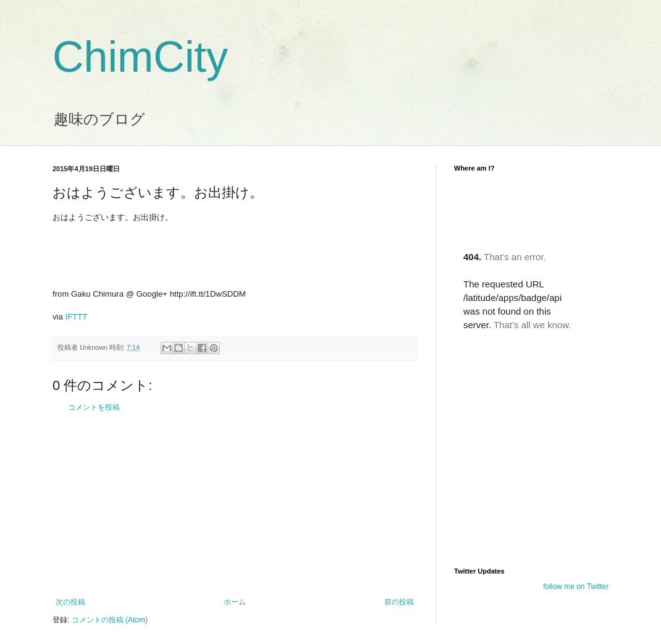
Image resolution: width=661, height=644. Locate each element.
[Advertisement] (235, 505)
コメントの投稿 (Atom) (110, 620)
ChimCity (140, 57)
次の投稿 (70, 602)
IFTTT (77, 317)
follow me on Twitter (576, 587)
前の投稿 (399, 602)
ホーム (235, 602)
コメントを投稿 (94, 407)
